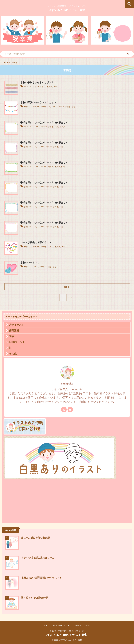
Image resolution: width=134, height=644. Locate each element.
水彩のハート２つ (30, 263)
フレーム (39, 127)
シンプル (28, 87)
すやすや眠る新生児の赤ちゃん (39, 558)
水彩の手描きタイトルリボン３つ (39, 83)
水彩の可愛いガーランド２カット (39, 103)
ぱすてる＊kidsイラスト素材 (67, 10)
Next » (68, 287)
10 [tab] (80, 49)
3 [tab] (61, 49)
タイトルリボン (42, 87)
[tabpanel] (22, 30)
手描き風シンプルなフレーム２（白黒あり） (46, 203)
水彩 (61, 87)
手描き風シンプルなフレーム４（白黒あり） (46, 163)
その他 (13, 354)
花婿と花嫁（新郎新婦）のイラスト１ (43, 578)
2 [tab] (58, 49)
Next (130, 32)
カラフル (39, 107)
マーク (56, 247)
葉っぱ (70, 127)
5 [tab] (66, 49)
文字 (12, 336)
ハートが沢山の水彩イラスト (37, 243)
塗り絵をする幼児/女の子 (35, 598)
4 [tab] (64, 49)
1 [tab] (55, 49)
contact (87, 626)
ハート (60, 107)
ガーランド (50, 107)
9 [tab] (78, 49)
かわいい (28, 107)
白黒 (63, 127)
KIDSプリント (17, 342)
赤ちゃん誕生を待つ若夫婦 (36, 538)
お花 (26, 147)
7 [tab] (72, 49)
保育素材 (14, 331)
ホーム (46, 626)
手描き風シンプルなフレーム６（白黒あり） (46, 123)
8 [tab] (75, 49)
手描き (55, 87)
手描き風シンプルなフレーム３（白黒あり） (46, 183)
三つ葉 (48, 167)
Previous (4, 32)
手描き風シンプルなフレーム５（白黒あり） (46, 143)
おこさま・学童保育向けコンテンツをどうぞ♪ (67, 631)
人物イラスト (17, 325)
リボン (68, 107)
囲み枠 (48, 127)
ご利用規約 (77, 626)
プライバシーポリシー (61, 626)
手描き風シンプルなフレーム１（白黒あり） (46, 223)
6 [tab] (69, 49)
